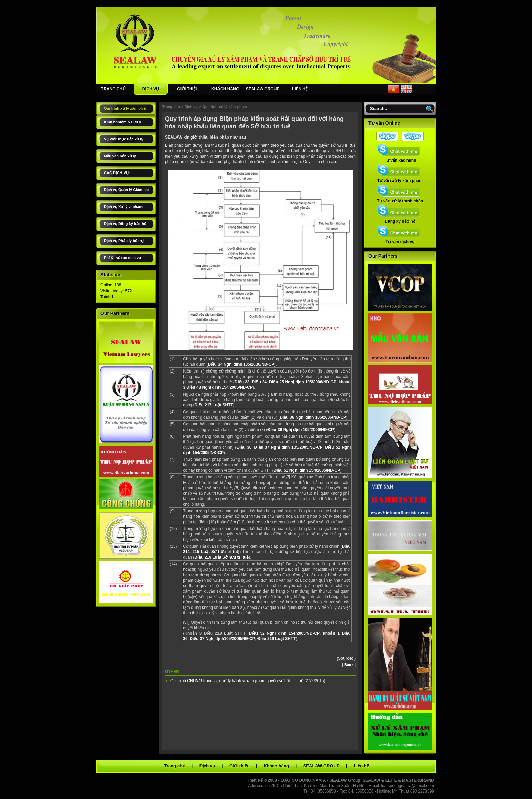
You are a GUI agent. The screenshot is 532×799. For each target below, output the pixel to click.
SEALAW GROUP (263, 89)
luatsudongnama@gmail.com (407, 786)
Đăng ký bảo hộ (400, 219)
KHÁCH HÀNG (225, 89)
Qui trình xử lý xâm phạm (126, 108)
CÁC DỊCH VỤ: (117, 173)
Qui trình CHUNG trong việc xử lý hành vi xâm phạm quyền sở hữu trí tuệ (237, 681)
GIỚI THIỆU (188, 89)
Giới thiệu (240, 766)
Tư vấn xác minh (400, 158)
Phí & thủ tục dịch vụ (122, 258)
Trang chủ (171, 107)
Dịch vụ (191, 107)
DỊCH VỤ (151, 89)
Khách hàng (276, 766)
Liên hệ (361, 766)
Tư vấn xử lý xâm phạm (400, 179)
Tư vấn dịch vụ (400, 240)
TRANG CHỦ (113, 89)
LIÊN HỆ (300, 89)
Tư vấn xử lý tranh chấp (400, 199)
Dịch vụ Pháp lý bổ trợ (124, 241)
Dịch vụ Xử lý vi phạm (123, 207)
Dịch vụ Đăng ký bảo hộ (125, 224)
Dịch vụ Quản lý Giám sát (126, 190)
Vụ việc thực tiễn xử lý (123, 139)
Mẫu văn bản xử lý (120, 156)
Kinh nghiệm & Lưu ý (122, 122)
